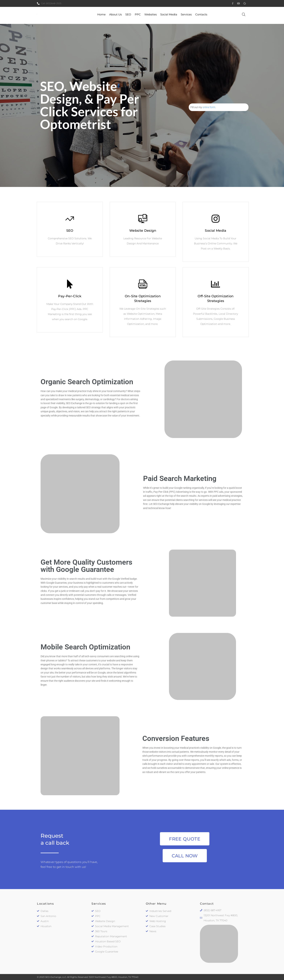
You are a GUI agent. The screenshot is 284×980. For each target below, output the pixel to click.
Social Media (216, 231)
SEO (70, 231)
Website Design (143, 231)
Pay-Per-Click (70, 296)
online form (209, 107)
